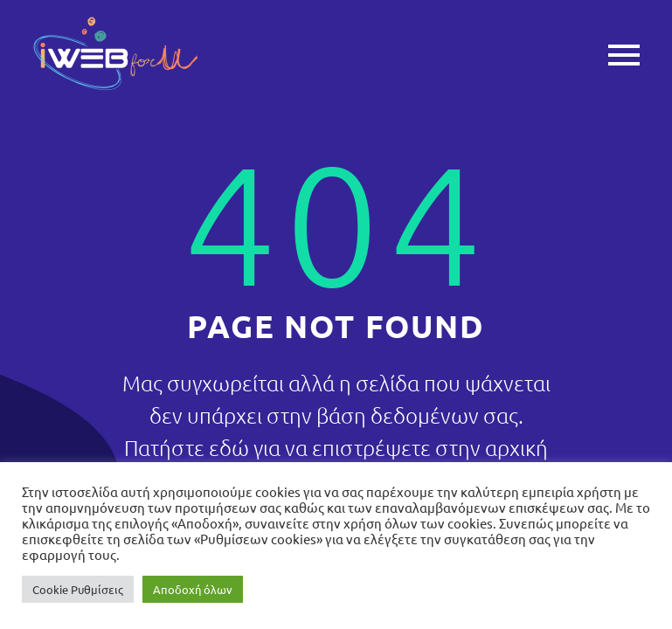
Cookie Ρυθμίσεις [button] (78, 589)
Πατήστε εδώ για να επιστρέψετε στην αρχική (336, 447)
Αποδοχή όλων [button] (193, 589)
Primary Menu (624, 55)
